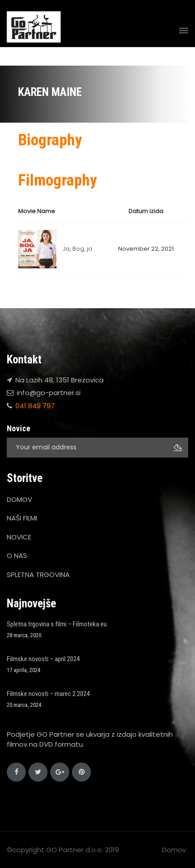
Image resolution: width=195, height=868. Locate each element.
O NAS (17, 556)
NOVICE (19, 537)
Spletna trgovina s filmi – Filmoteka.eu (57, 624)
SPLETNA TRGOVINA (38, 575)
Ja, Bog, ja (77, 249)
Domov (174, 850)
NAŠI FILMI (22, 518)
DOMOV (19, 499)
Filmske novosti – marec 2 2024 (48, 694)
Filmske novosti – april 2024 (43, 659)
